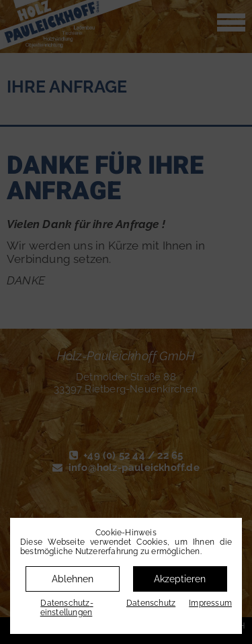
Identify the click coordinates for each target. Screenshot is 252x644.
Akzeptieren (180, 579)
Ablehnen (73, 579)
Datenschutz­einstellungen (67, 608)
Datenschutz (151, 603)
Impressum (210, 603)
